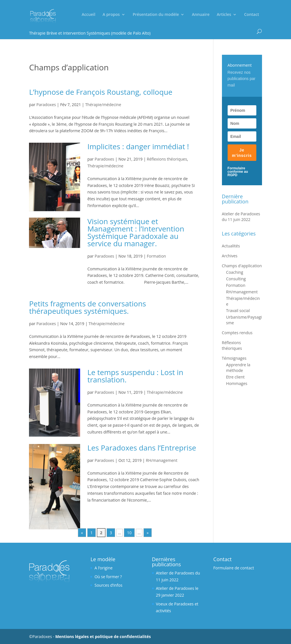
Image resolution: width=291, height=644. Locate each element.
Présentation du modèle (156, 15)
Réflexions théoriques (167, 159)
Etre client (235, 377)
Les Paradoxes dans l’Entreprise (142, 448)
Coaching (235, 272)
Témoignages (234, 358)
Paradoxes (46, 105)
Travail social (238, 311)
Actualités (231, 246)
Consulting (236, 279)
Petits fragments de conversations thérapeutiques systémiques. (88, 307)
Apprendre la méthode (238, 368)
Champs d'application (242, 266)
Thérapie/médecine (103, 105)
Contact (251, 15)
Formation (157, 256)
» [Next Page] (148, 533)
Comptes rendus (237, 333)
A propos (111, 15)
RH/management (162, 460)
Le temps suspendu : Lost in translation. (135, 376)
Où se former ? (108, 577)
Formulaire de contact (234, 568)
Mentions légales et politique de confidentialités (103, 636)
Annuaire (201, 15)
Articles (224, 15)
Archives (230, 256)
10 (129, 533)
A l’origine (103, 568)
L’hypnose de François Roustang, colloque (101, 92)
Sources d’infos (108, 585)
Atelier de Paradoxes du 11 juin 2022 (241, 217)
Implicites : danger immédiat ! (138, 146)
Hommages (237, 383)
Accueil (88, 15)
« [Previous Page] (82, 533)
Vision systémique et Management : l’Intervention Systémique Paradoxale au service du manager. (136, 232)
